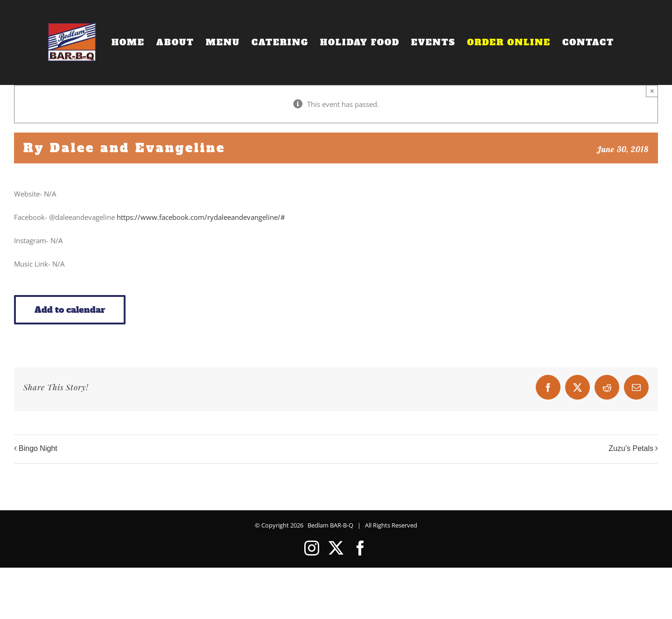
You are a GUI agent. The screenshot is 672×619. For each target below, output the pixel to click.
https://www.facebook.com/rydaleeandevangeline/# (201, 217)
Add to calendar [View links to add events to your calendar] (70, 310)
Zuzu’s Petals (631, 448)
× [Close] (652, 91)
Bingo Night (38, 448)
